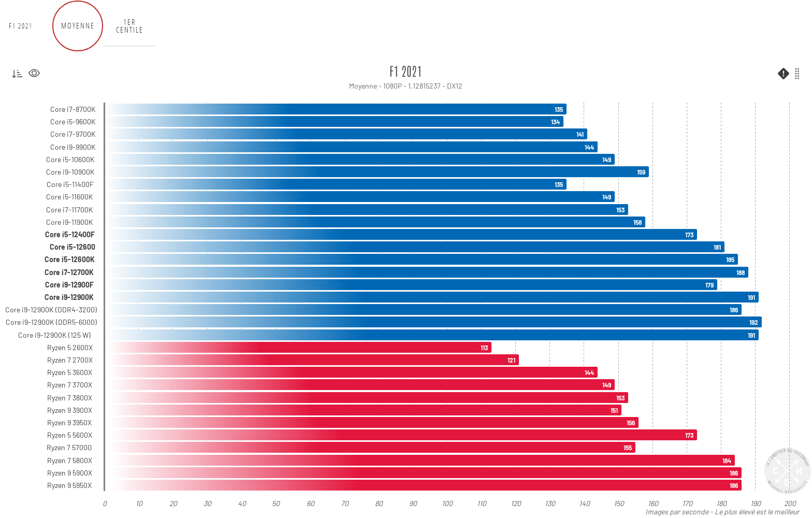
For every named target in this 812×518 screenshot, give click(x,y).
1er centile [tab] (130, 26)
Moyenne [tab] (78, 26)
